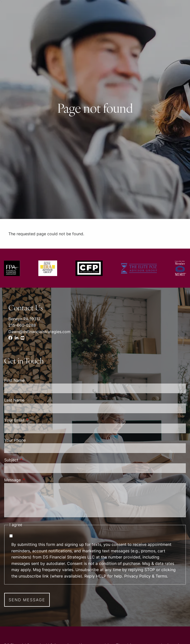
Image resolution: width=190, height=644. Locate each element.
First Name (14, 380)
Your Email (34, 420)
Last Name (14, 400)
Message (33, 480)
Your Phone (15, 440)
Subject (31, 460)
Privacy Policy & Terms (146, 576)
